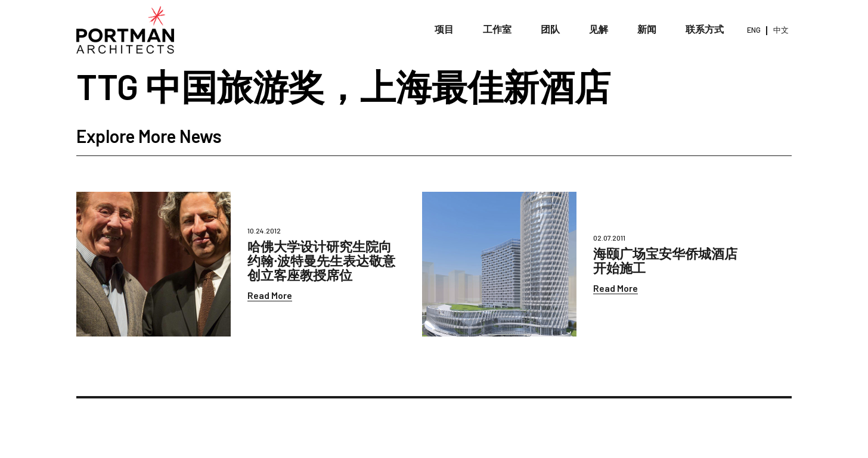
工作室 (497, 29)
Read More (270, 295)
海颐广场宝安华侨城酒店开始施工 (665, 260)
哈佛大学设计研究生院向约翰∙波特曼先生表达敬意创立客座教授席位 (321, 260)
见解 (599, 29)
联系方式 (705, 29)
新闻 (647, 29)
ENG (754, 30)
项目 (444, 29)
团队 (550, 29)
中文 (781, 30)
